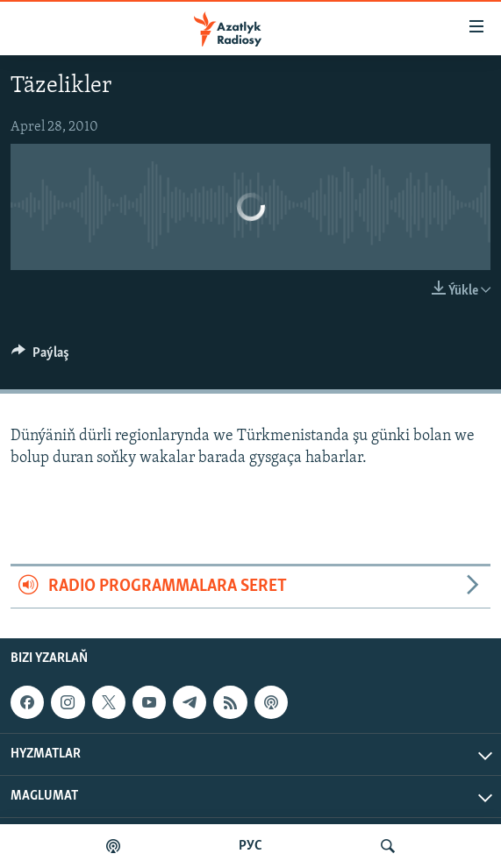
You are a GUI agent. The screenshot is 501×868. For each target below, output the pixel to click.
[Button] (40, 357)
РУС (250, 846)
